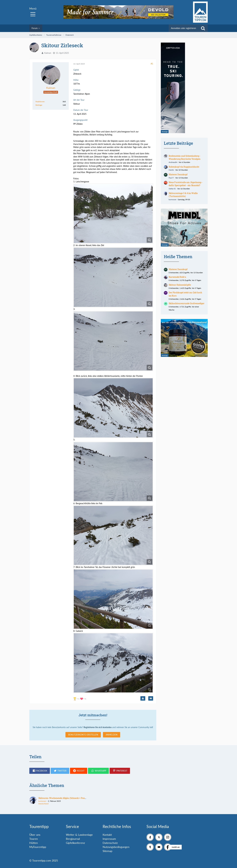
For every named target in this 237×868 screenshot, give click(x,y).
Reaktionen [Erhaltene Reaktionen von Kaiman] (40, 102)
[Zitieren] (151, 698)
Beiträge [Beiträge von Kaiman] (39, 105)
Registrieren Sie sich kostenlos (98, 727)
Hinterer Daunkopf (178, 174)
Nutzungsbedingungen (116, 847)
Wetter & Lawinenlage (79, 835)
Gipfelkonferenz (75, 843)
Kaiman (48, 53)
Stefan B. (172, 189)
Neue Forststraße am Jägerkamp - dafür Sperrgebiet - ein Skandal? (186, 184)
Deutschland (43, 804)
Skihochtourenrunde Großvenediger (187, 303)
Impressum (109, 839)
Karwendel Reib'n (177, 277)
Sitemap (107, 851)
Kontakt (107, 835)
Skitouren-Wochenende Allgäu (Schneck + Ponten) (64, 798)
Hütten (34, 843)
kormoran (173, 199)
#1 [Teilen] (152, 64)
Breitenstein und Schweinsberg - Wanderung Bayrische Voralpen (185, 157)
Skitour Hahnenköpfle (180, 285)
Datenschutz (110, 843)
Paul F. (171, 178)
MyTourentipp (38, 847)
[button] (40, 771)
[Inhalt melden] (143, 698)
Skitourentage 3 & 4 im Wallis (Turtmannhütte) (183, 195)
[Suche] (203, 28)
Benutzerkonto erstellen (83, 735)
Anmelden (112, 735)
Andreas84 (173, 162)
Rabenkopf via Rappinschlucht (184, 167)
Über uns (35, 835)
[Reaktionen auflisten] (80, 698)
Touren (34, 839)
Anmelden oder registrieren (183, 28)
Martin (171, 170)
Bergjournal (73, 839)
